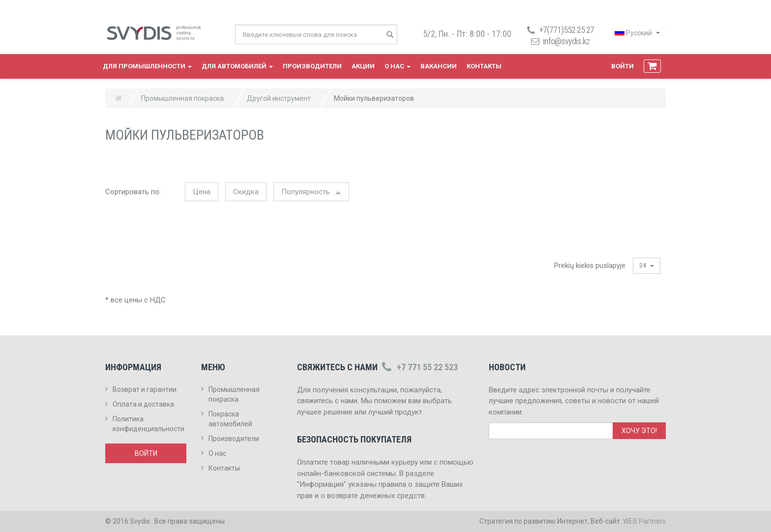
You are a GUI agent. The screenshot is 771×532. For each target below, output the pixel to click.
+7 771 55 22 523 (419, 367)
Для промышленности (147, 66)
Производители (312, 66)
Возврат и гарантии (145, 389)
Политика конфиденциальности (148, 424)
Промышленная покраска (182, 98)
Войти (623, 66)
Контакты (484, 66)
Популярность (311, 192)
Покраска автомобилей (230, 419)
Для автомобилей (237, 66)
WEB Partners (644, 521)
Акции (363, 66)
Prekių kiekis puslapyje (590, 266)
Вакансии (439, 66)
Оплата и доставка (143, 404)
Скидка (246, 192)
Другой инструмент (279, 98)
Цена (202, 192)
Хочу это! (639, 431)
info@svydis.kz (566, 41)
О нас (398, 66)
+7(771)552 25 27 (559, 30)
